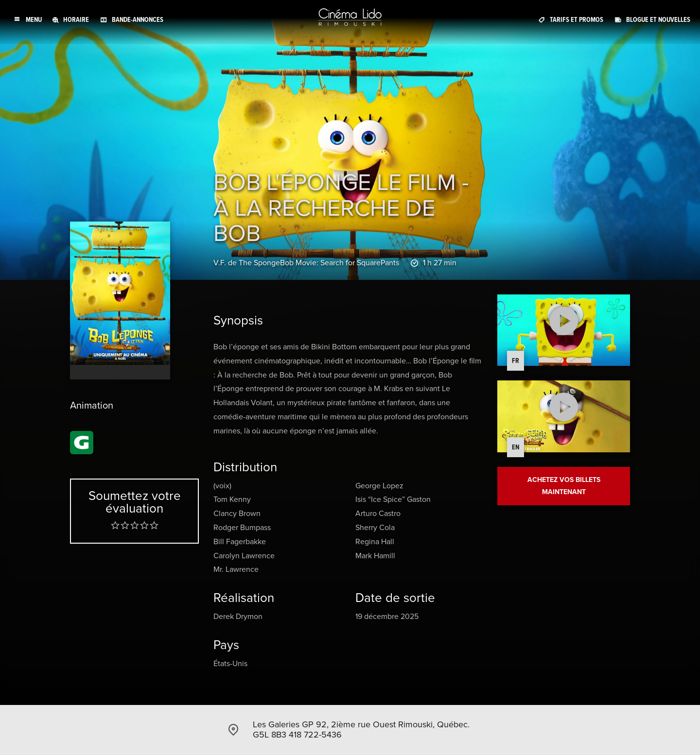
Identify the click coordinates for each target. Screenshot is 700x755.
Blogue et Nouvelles (658, 19)
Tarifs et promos (577, 19)
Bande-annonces (138, 19)
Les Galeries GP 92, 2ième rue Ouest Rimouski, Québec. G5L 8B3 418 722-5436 (361, 730)
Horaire (76, 19)
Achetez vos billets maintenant (564, 487)
